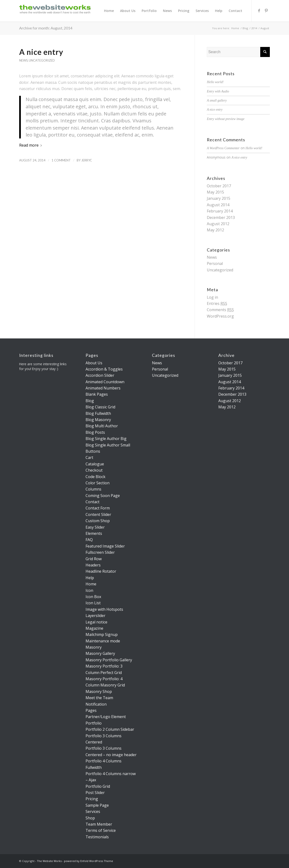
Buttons (93, 451)
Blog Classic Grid (100, 407)
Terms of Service (101, 830)
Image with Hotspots (104, 609)
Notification (96, 704)
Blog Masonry (98, 420)
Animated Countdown (105, 382)
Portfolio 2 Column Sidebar (110, 729)
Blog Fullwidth (98, 413)
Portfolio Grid (98, 786)
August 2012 (218, 224)
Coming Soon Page (103, 496)
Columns (93, 489)
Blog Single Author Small (108, 445)
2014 (254, 28)
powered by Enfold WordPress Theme (89, 861)
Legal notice (96, 622)
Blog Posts (95, 432)
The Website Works (49, 861)
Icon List (93, 603)
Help (90, 578)
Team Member (99, 824)
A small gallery (217, 100)
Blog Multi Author (102, 426)
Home (235, 28)
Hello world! (215, 82)
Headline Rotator (101, 571)
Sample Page (97, 805)
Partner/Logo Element (106, 717)
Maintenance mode (103, 641)
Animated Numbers (103, 388)
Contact (92, 502)
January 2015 (219, 198)
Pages (91, 710)
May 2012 (215, 230)
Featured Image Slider (105, 546)
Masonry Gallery (100, 653)
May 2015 (215, 192)
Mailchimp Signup (102, 634)
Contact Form (98, 508)
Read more (31, 145)
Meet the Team (99, 698)
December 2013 (221, 217)
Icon (89, 590)
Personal (215, 263)
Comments (220, 310)
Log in (212, 297)
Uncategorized (42, 60)
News (23, 60)
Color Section (98, 483)
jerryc (87, 160)
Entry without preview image (226, 119)
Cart (89, 457)
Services (93, 811)
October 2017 (219, 186)
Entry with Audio (218, 91)
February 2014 (220, 211)
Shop (90, 818)
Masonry (94, 647)
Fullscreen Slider (100, 552)
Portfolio (94, 723)
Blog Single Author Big (106, 439)
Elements (94, 533)
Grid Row (94, 559)
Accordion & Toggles (104, 369)
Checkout (94, 470)
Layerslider (95, 616)
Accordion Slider (100, 375)
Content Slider (98, 514)
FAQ (89, 540)
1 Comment (61, 160)
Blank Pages (97, 394)
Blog (245, 28)
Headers (93, 565)
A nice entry (41, 52)
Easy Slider (95, 527)
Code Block (95, 477)
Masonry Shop (99, 691)
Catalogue (95, 464)
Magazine (94, 628)
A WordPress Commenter (223, 148)
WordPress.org (220, 316)
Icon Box (93, 597)
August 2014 (218, 205)
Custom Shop (98, 521)
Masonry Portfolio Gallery (109, 660)
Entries (217, 303)
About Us (94, 363)
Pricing (92, 799)
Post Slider (95, 793)
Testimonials (97, 837)
